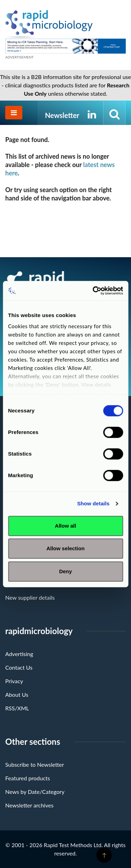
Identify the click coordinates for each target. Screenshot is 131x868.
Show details (93, 503)
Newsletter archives (29, 805)
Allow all (65, 526)
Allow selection (65, 548)
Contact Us (19, 667)
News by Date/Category (35, 792)
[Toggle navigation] (14, 113)
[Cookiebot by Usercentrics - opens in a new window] (93, 291)
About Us (17, 695)
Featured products (28, 778)
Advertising (19, 654)
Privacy (14, 681)
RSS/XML (17, 708)
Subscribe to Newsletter (35, 764)
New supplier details (30, 597)
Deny (65, 571)
